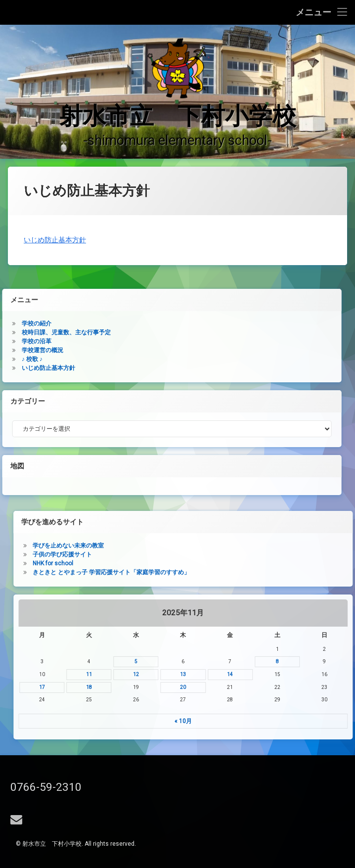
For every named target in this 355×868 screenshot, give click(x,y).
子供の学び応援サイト (233, 554)
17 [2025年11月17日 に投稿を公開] (213, 687)
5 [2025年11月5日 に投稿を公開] (307, 662)
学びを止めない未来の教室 (239, 546)
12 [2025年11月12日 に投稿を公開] (307, 674)
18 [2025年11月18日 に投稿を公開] (260, 687)
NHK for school (224, 563)
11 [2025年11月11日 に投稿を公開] (260, 674)
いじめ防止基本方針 (55, 291)
